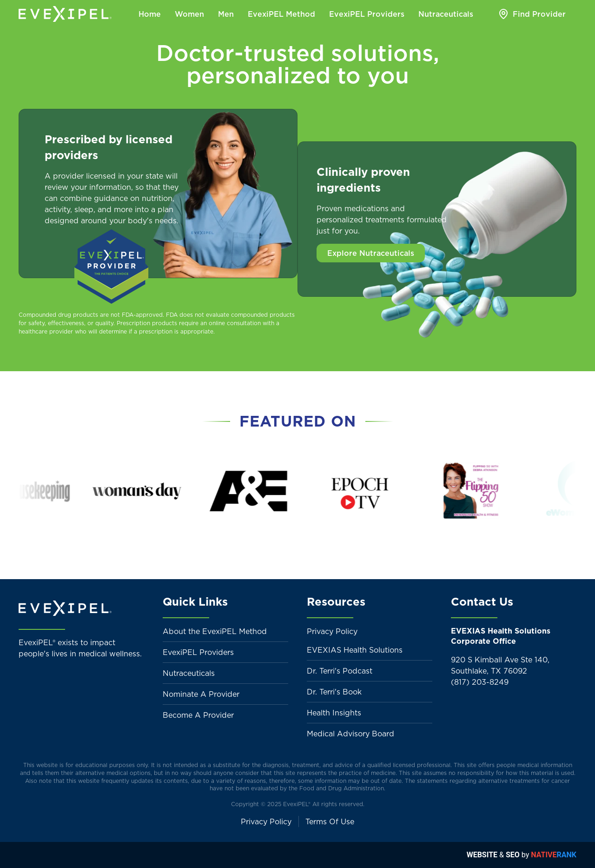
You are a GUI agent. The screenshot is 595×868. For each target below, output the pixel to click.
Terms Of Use (330, 821)
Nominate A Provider (201, 694)
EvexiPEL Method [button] (281, 14)
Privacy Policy (332, 631)
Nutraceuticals (189, 673)
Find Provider (532, 14)
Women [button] (189, 14)
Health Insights (334, 713)
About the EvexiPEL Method (215, 631)
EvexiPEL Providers (198, 652)
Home (150, 14)
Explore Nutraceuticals (371, 253)
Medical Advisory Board (350, 734)
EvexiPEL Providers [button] (367, 14)
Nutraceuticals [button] (446, 14)
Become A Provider (198, 715)
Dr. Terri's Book (334, 692)
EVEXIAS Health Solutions (355, 650)
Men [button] (226, 14)
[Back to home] (65, 14)
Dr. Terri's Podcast (340, 671)
